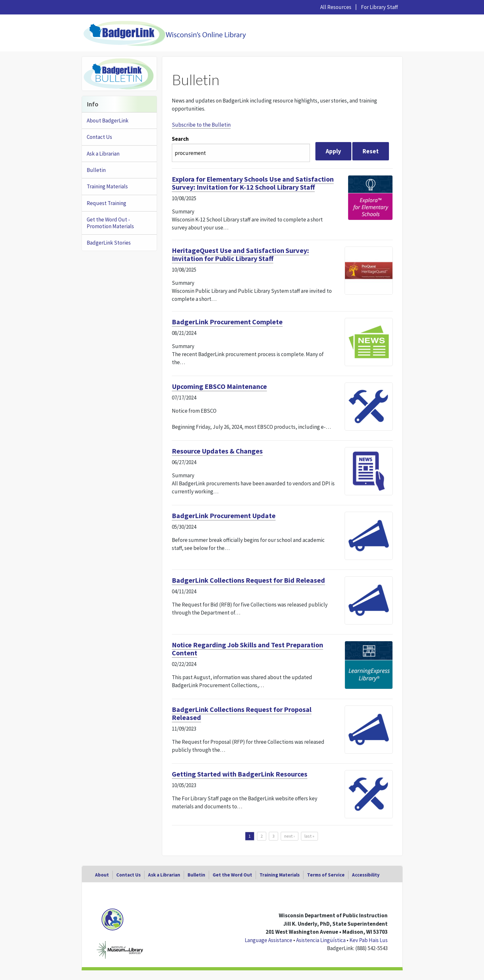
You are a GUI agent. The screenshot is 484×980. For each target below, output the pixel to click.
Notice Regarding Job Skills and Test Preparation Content (247, 649)
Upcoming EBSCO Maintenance (219, 386)
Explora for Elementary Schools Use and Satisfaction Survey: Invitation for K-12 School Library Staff (253, 183)
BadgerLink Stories (109, 243)
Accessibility (366, 875)
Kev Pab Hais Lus (369, 940)
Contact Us (99, 137)
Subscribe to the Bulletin (201, 125)
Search (180, 139)
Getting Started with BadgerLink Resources (240, 774)
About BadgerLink (108, 121)
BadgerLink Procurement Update (224, 516)
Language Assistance (268, 940)
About (102, 875)
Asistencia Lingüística (321, 940)
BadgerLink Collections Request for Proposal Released (242, 713)
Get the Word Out (232, 875)
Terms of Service (326, 875)
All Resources (336, 7)
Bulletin (96, 170)
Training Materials (107, 186)
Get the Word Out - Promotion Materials (110, 223)
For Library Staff (379, 7)
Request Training (106, 203)
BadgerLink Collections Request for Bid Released (248, 580)
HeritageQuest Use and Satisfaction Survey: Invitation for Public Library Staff (240, 254)
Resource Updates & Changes (217, 451)
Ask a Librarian (103, 154)
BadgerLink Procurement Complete (227, 322)
